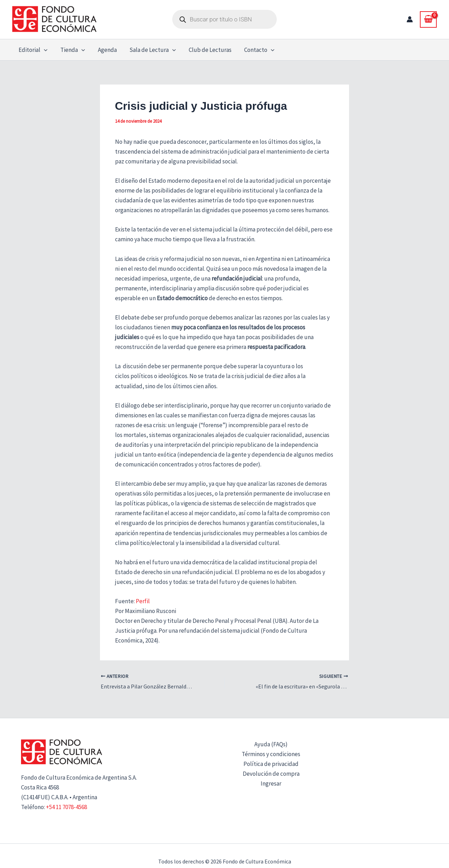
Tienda (71, 50)
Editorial (33, 50)
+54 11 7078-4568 (66, 807)
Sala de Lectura (149, 50)
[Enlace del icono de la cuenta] (410, 19)
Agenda (105, 50)
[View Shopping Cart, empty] (428, 19)
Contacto (255, 50)
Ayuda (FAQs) (271, 744)
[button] (43, 50)
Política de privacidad (271, 764)
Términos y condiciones (271, 754)
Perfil (143, 601)
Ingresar (271, 783)
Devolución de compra (271, 774)
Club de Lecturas (206, 50)
